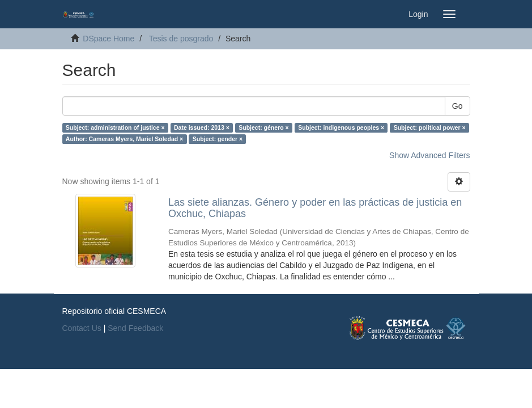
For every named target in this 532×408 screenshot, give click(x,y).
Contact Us (82, 328)
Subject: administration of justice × (115, 127)
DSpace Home (108, 39)
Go (457, 106)
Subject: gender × (218, 139)
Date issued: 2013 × (202, 127)
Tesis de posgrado (181, 39)
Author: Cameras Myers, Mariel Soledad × (124, 139)
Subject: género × (263, 127)
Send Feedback (135, 328)
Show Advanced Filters (429, 155)
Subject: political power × (430, 127)
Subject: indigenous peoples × (341, 127)
